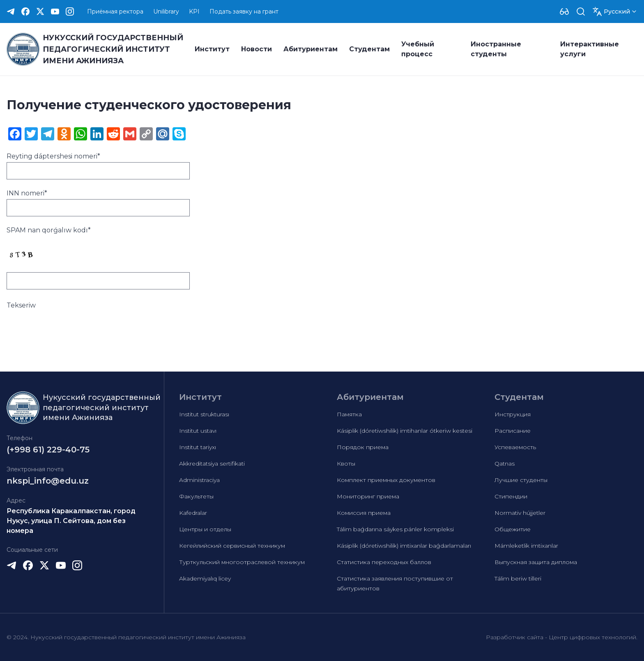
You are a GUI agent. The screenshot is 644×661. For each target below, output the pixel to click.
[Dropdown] (564, 11)
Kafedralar (193, 513)
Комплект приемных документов (386, 480)
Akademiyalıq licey (205, 578)
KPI (194, 11)
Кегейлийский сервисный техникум (232, 546)
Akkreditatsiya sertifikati (212, 464)
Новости (256, 49)
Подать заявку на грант (244, 11)
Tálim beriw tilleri (518, 578)
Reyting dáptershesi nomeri (53, 156)
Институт (212, 49)
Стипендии (511, 496)
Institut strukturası (204, 414)
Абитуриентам (310, 49)
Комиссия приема (364, 513)
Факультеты (196, 496)
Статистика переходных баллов (384, 562)
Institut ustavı (198, 431)
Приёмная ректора (115, 11)
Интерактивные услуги (590, 49)
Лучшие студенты (521, 480)
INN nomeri (27, 193)
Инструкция (513, 414)
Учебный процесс (418, 49)
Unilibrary (166, 11)
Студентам (369, 49)
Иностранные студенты (496, 49)
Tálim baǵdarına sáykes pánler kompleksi (395, 529)
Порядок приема (363, 447)
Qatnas (505, 464)
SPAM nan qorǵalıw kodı (49, 230)
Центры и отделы (205, 529)
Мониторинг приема (368, 496)
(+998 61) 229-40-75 (48, 450)
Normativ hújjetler (520, 513)
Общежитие (513, 529)
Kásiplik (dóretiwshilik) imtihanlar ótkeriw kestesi (405, 431)
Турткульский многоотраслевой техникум (242, 562)
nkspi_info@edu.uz (48, 481)
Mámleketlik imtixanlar (526, 546)
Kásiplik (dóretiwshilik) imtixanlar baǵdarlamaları (404, 546)
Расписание (513, 431)
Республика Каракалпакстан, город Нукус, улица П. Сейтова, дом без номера (71, 521)
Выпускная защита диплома (536, 562)
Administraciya (199, 480)
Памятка (349, 414)
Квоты (346, 464)
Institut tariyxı (198, 447)
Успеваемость (515, 447)
